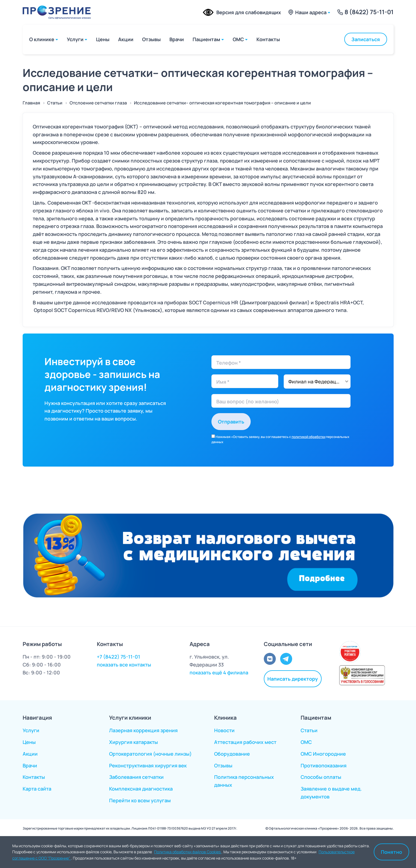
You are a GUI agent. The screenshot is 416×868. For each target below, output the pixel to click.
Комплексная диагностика (141, 789)
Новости (224, 730)
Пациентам (206, 39)
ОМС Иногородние (323, 754)
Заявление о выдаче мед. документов (331, 793)
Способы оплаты (321, 777)
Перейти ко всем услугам (140, 800)
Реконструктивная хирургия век (148, 765)
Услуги (75, 39)
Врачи (177, 39)
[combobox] (317, 382)
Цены (103, 39)
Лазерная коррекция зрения (143, 730)
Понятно (391, 852)
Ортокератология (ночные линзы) (150, 754)
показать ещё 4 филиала (219, 672)
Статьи (309, 730)
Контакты (268, 39)
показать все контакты (124, 665)
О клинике (42, 39)
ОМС (238, 39)
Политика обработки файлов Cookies (188, 852)
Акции (126, 39)
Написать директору (293, 679)
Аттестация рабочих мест (245, 742)
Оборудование (232, 754)
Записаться (366, 39)
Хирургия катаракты (134, 742)
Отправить (231, 422)
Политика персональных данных (244, 781)
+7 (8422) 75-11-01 (119, 657)
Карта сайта (37, 789)
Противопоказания (324, 765)
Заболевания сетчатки (136, 777)
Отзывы (151, 39)
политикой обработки (309, 437)
